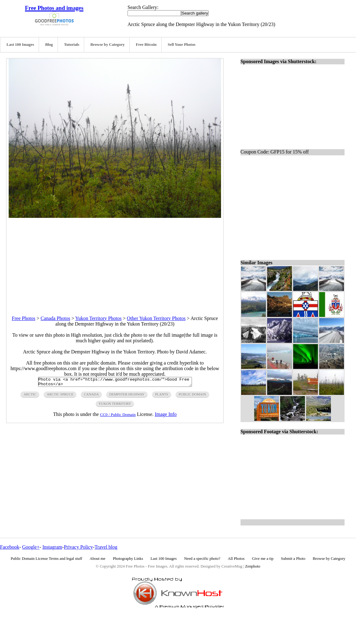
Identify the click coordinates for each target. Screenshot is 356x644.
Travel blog (106, 547)
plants (162, 396)
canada (91, 396)
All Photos (236, 559)
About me (98, 559)
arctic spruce (60, 396)
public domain (192, 396)
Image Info (166, 416)
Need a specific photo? (202, 559)
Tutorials (72, 45)
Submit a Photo (293, 559)
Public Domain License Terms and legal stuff (47, 559)
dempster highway (127, 396)
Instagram (52, 547)
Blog (49, 45)
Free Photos (24, 318)
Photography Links (128, 559)
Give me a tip (263, 559)
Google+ (31, 547)
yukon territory (115, 405)
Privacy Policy (78, 547)
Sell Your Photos (182, 45)
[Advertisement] (115, 261)
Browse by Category (108, 45)
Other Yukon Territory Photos (156, 318)
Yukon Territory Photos (98, 318)
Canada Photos (55, 318)
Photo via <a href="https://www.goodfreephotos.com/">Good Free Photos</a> (115, 383)
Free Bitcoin (146, 45)
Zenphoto (253, 566)
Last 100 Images (20, 45)
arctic (30, 396)
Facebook (10, 547)
